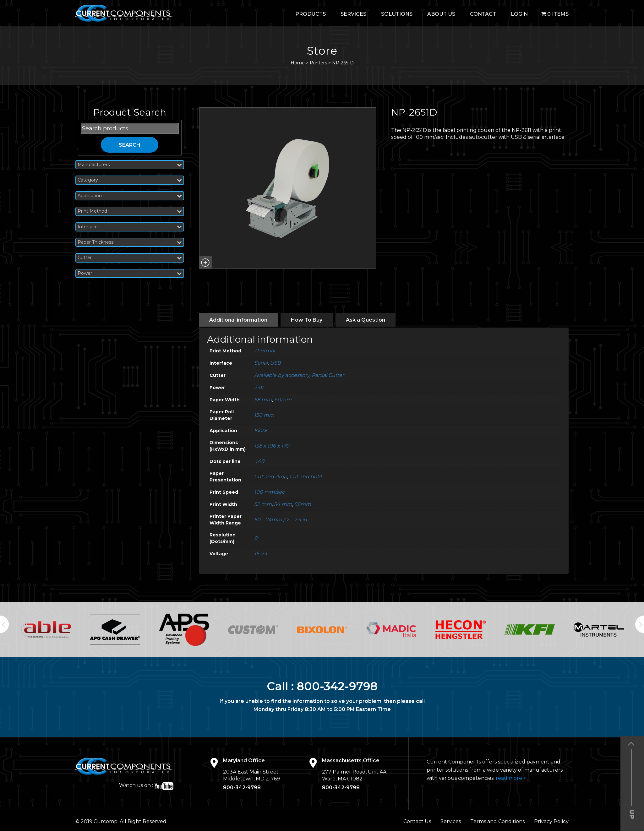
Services (353, 14)
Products (311, 14)
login (519, 14)
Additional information (238, 320)
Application (130, 196)
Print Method (130, 211)
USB (275, 363)
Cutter (130, 258)
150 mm (264, 415)
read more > (511, 778)
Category (130, 180)
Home (298, 63)
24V (259, 387)
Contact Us (417, 821)
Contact (483, 14)
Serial (261, 363)
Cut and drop (271, 477)
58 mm (263, 400)
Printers (318, 63)
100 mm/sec (269, 492)
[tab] (238, 320)
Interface (130, 227)
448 (259, 461)
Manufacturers (130, 165)
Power (130, 273)
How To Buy (307, 320)
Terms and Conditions (497, 821)
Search (130, 145)
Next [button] (640, 624)
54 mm (283, 504)
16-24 (261, 554)
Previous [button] (4, 624)
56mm (303, 504)
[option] (46, 630)
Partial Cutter (328, 375)
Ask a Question (366, 320)
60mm (283, 400)
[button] (205, 263)
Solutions (397, 14)
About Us (441, 14)
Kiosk (261, 430)
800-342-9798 (337, 686)
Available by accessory (282, 375)
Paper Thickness (130, 242)
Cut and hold (306, 477)
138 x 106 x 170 (272, 446)
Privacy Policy (551, 821)
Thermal (265, 351)
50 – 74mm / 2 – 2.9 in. (281, 520)
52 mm (263, 504)
